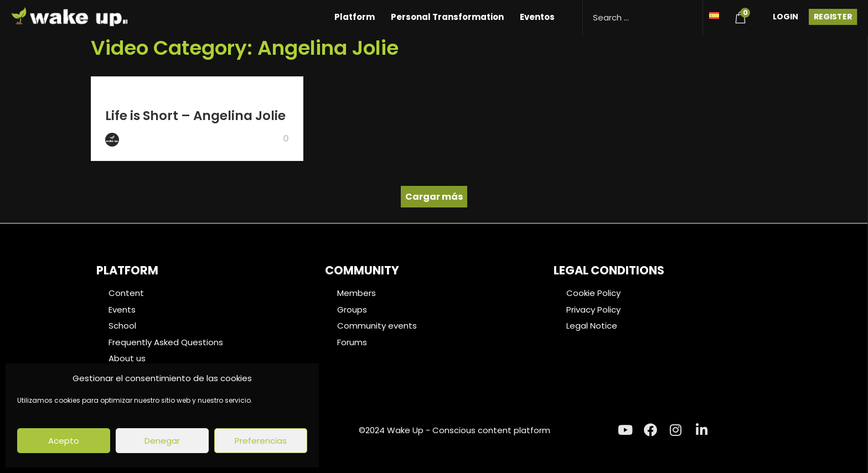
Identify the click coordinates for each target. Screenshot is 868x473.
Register (833, 17)
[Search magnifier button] (690, 12)
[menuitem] (714, 15)
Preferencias (261, 441)
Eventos (537, 17)
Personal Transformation (447, 17)
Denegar (162, 441)
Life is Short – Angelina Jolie (195, 116)
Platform (355, 17)
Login (786, 17)
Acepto (64, 441)
